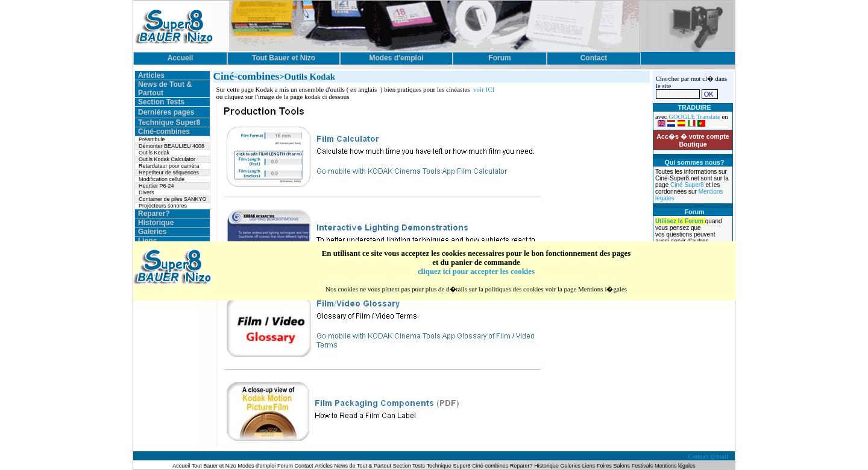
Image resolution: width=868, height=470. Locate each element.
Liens (147, 241)
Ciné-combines (164, 132)
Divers (146, 192)
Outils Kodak (154, 153)
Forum (286, 466)
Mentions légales (675, 466)
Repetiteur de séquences (169, 173)
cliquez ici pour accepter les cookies (476, 272)
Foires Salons (613, 466)
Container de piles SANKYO (173, 199)
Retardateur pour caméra (169, 166)
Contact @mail (709, 456)
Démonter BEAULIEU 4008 (171, 146)
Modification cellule (162, 179)
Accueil (182, 466)
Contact (304, 466)
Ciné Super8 (688, 185)
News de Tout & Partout (363, 466)
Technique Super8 (169, 122)
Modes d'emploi (257, 466)
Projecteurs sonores (163, 206)
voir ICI (484, 89)
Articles (151, 75)
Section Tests (161, 102)
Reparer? (154, 214)
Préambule (152, 139)
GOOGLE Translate (694, 117)
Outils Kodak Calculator (167, 159)
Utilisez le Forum (680, 221)
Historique (156, 223)
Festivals (643, 466)
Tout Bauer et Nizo (214, 466)
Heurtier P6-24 (156, 186)
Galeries (152, 232)
